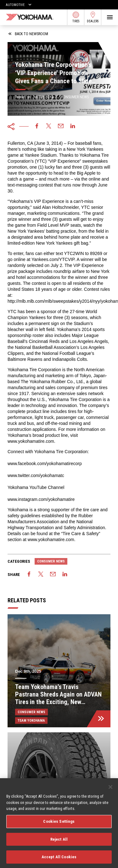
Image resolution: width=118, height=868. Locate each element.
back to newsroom (28, 34)
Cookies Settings (59, 824)
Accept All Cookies (59, 860)
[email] (61, 127)
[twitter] (49, 127)
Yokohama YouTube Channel (36, 487)
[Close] (110, 790)
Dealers (93, 17)
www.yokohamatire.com (31, 441)
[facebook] (37, 127)
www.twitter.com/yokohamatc (36, 475)
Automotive (15, 5)
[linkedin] (73, 127)
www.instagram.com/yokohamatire (41, 499)
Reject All (59, 842)
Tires (76, 17)
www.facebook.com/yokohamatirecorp (45, 464)
